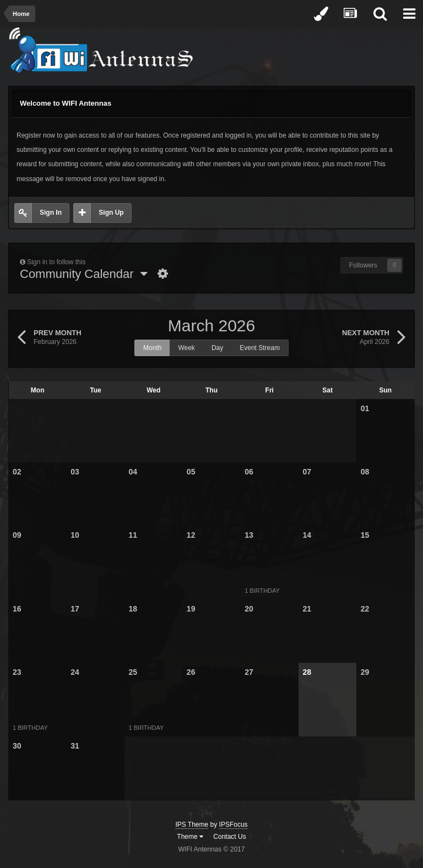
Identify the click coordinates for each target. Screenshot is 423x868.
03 (75, 472)
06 (249, 472)
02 (17, 472)
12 (191, 535)
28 (307, 672)
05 (191, 472)
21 (307, 609)
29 (365, 672)
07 (307, 472)
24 (75, 672)
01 (365, 408)
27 (249, 672)
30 (17, 746)
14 (307, 535)
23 (17, 672)
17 (75, 609)
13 (249, 535)
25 (133, 672)
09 (17, 535)
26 (191, 672)
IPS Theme (192, 825)
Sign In (51, 212)
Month (152, 348)
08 (365, 472)
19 (191, 609)
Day (217, 348)
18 (133, 609)
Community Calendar (84, 274)
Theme (190, 837)
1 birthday (262, 591)
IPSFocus (234, 825)
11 (133, 535)
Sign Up (111, 212)
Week (186, 348)
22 (365, 609)
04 (133, 472)
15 (365, 535)
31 (75, 746)
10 (75, 535)
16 (17, 609)
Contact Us (229, 837)
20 (249, 609)
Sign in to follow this (56, 262)
